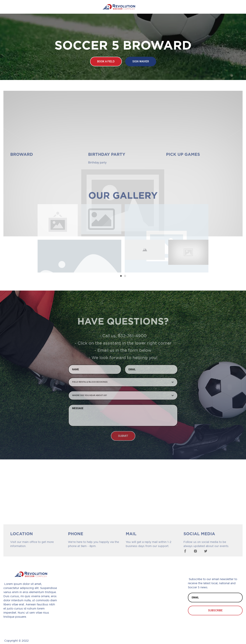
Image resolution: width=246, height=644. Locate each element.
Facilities (148, 607)
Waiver (146, 590)
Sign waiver (141, 61)
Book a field (106, 61)
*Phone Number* (95, 590)
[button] (121, 277)
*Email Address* (94, 599)
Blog (144, 599)
